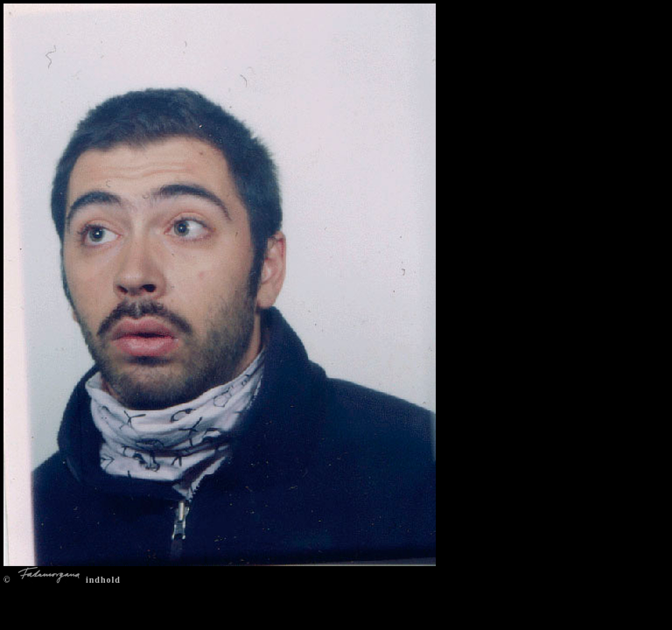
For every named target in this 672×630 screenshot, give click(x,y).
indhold (103, 580)
